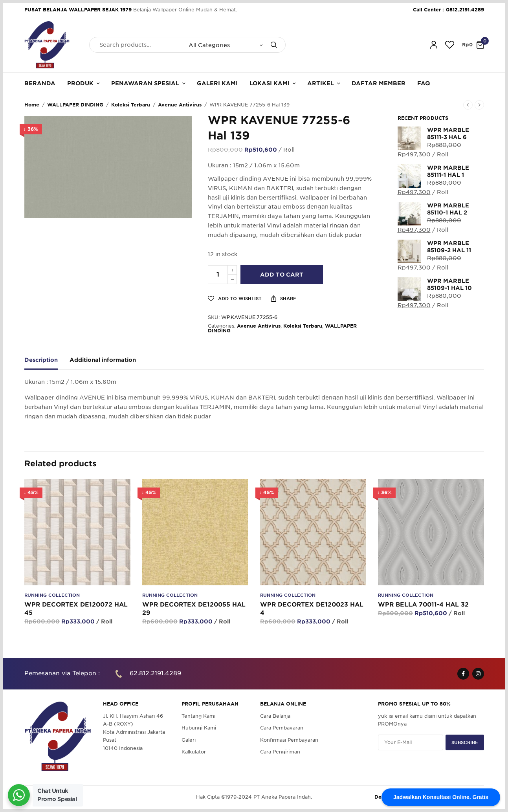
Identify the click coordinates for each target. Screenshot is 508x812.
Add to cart (282, 275)
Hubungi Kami (199, 728)
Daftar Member (379, 83)
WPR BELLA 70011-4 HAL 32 (423, 605)
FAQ (424, 83)
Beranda (40, 83)
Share (284, 299)
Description (41, 360)
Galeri (189, 740)
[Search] (274, 45)
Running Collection (52, 595)
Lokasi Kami (270, 83)
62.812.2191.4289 (155, 673)
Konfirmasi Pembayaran (289, 740)
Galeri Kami (217, 83)
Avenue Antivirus (180, 105)
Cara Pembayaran (282, 728)
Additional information (103, 360)
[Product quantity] (218, 275)
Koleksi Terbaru (131, 105)
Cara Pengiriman (280, 752)
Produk (80, 83)
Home (32, 105)
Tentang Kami (198, 716)
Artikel (321, 83)
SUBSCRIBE (465, 742)
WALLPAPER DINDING (75, 105)
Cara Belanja (275, 716)
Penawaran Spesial (145, 83)
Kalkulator (194, 752)
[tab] (47, 363)
